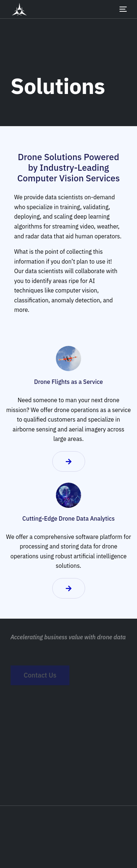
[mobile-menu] (118, 9)
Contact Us (40, 678)
